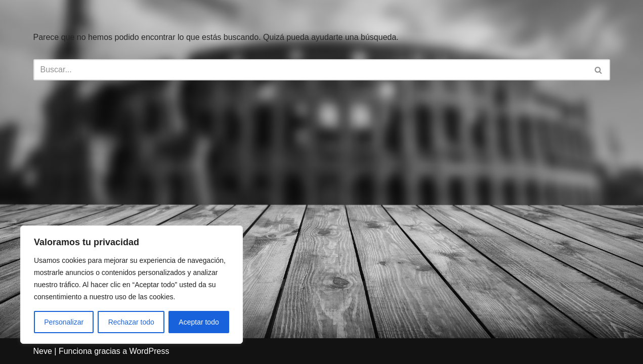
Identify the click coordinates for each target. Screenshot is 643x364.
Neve (43, 351)
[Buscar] (310, 70)
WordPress (149, 351)
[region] (132, 285)
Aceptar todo (199, 322)
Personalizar (64, 322)
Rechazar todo (131, 322)
